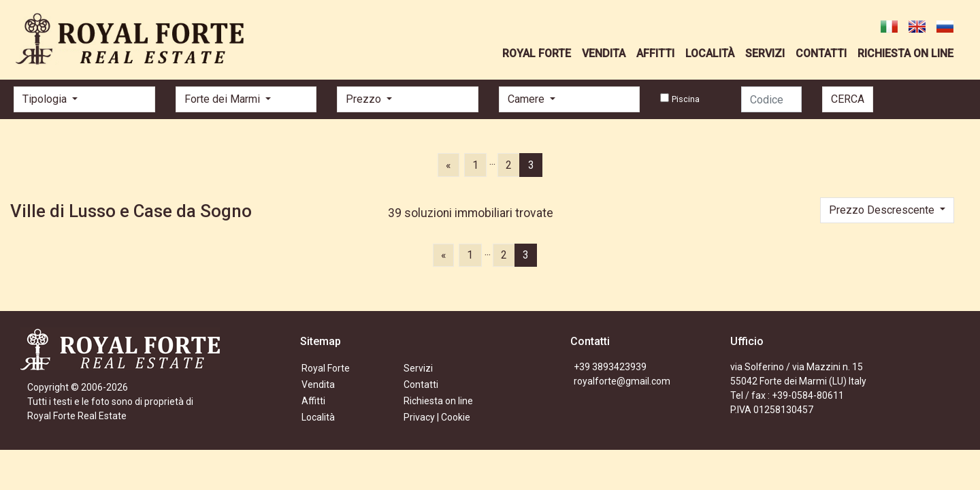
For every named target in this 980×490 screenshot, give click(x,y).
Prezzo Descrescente (883, 210)
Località (318, 417)
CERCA (848, 99)
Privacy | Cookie (437, 417)
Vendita (318, 385)
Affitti (313, 401)
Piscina (686, 99)
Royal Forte (326, 368)
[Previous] (448, 165)
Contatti (421, 385)
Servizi (418, 368)
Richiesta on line (438, 401)
